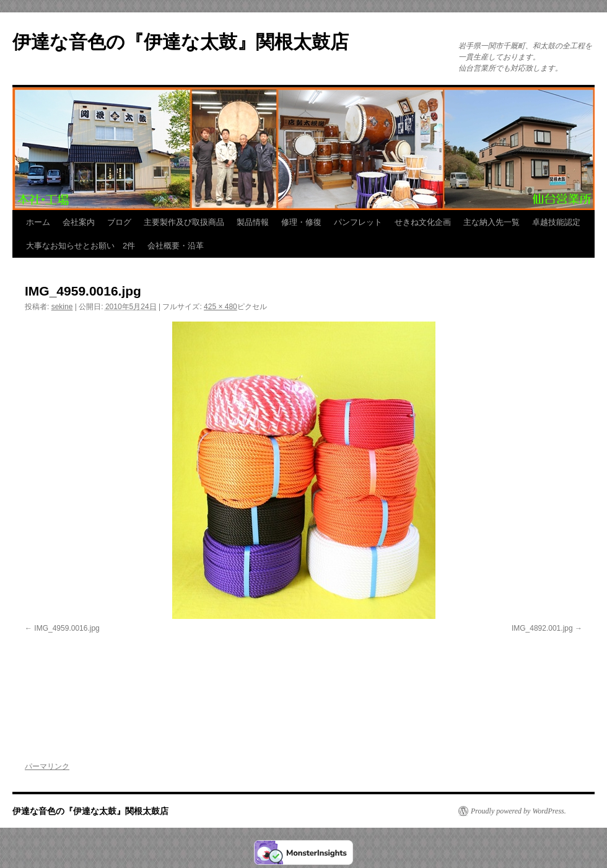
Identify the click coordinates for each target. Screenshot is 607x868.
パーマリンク (47, 766)
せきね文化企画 (423, 222)
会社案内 (79, 222)
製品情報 (253, 222)
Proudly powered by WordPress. (518, 811)
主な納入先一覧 (491, 222)
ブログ (119, 222)
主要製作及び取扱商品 (184, 222)
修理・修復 (301, 222)
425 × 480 (221, 307)
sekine (62, 307)
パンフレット (358, 222)
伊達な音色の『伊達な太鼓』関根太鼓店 (181, 42)
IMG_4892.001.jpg (542, 628)
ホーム (38, 222)
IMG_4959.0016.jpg (67, 628)
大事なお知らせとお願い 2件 (81, 246)
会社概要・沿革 (176, 246)
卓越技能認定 (556, 222)
